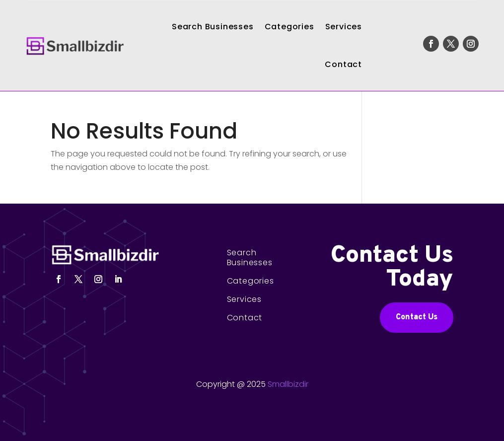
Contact (343, 64)
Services (344, 27)
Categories (289, 27)
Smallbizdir (288, 384)
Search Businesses (213, 27)
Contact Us (417, 317)
